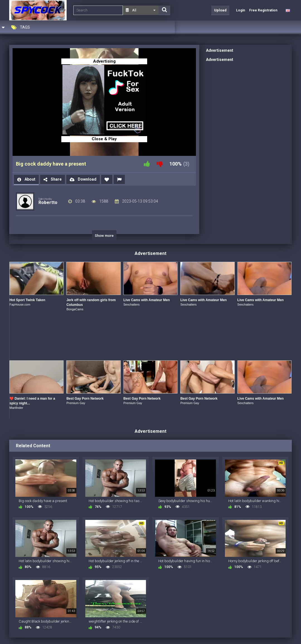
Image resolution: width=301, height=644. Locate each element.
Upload (220, 10)
